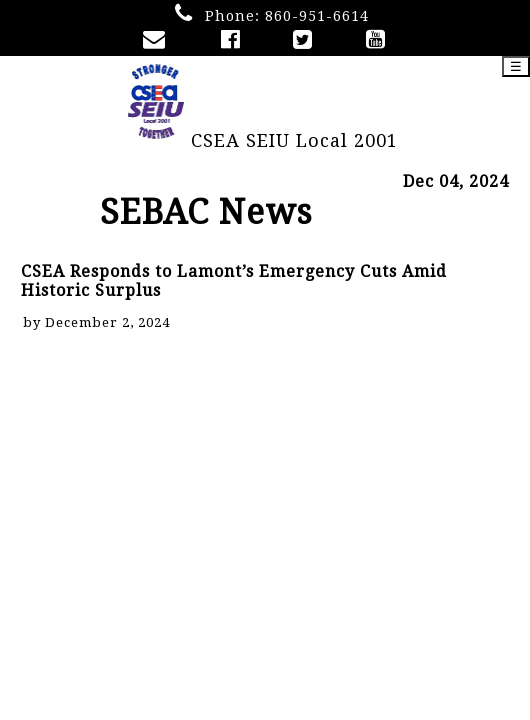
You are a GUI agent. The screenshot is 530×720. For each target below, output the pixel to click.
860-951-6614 (317, 16)
